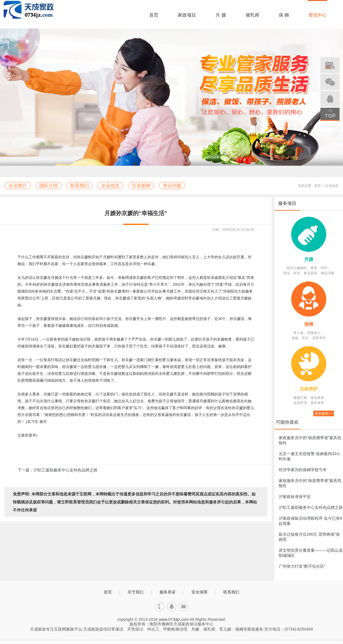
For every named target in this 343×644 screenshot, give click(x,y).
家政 (70, 629)
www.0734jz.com (174, 619)
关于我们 (135, 592)
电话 (160, 607)
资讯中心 (318, 15)
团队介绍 (49, 186)
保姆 (309, 324)
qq (172, 607)
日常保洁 (115, 629)
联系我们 (79, 186)
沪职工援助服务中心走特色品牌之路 (311, 507)
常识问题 (172, 186)
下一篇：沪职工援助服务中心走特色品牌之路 (57, 470)
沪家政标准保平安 (295, 497)
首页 (154, 15)
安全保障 (200, 592)
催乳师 (252, 15)
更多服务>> (324, 413)
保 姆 (284, 15)
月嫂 (309, 259)
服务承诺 (167, 592)
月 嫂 (221, 15)
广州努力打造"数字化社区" (302, 566)
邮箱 (183, 607)
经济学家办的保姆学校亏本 (303, 470)
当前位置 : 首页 (309, 186)
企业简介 (18, 186)
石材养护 (309, 389)
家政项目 (187, 15)
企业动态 (110, 186)
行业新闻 (141, 186)
